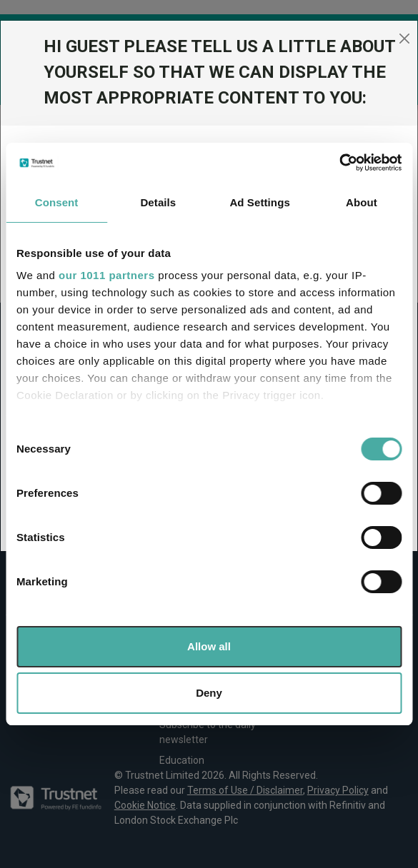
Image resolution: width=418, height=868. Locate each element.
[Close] (404, 39)
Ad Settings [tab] (259, 202)
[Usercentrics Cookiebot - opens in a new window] (339, 163)
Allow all (209, 646)
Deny (209, 693)
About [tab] (362, 202)
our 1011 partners (106, 275)
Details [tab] (158, 202)
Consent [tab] (57, 202)
